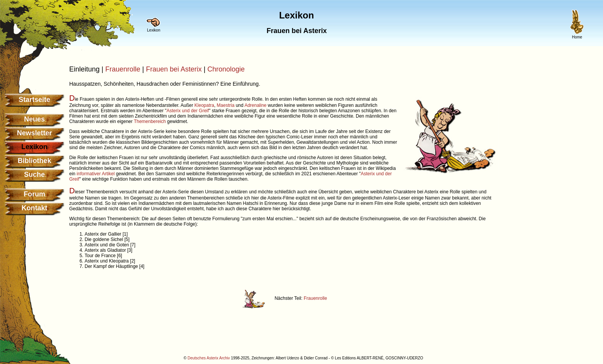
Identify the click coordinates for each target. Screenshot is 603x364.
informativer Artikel (96, 174)
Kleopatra (204, 105)
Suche (34, 175)
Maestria (226, 105)
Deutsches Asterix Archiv (209, 358)
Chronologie (226, 69)
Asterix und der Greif (188, 111)
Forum (35, 194)
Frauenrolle (123, 69)
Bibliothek (34, 161)
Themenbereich (150, 121)
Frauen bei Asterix (174, 69)
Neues (34, 119)
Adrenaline (256, 105)
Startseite (34, 100)
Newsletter (34, 133)
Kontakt (34, 208)
